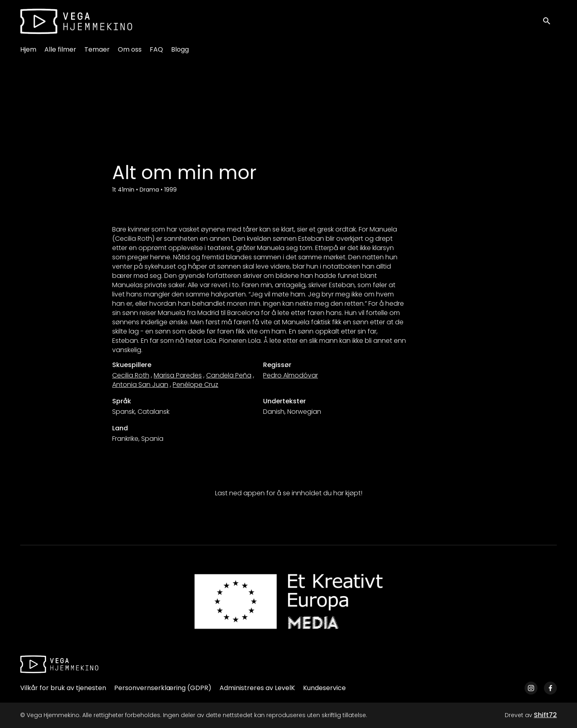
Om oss (130, 49)
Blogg (180, 49)
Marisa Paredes (178, 375)
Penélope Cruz (195, 385)
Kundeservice (324, 688)
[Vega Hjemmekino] (59, 664)
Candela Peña (229, 375)
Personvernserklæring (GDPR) (163, 688)
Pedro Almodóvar (291, 375)
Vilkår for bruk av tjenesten (63, 688)
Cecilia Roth (131, 375)
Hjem (28, 49)
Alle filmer (60, 49)
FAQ (156, 49)
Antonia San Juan (140, 385)
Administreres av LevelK (257, 688)
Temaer (97, 49)
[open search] (550, 21)
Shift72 (545, 715)
